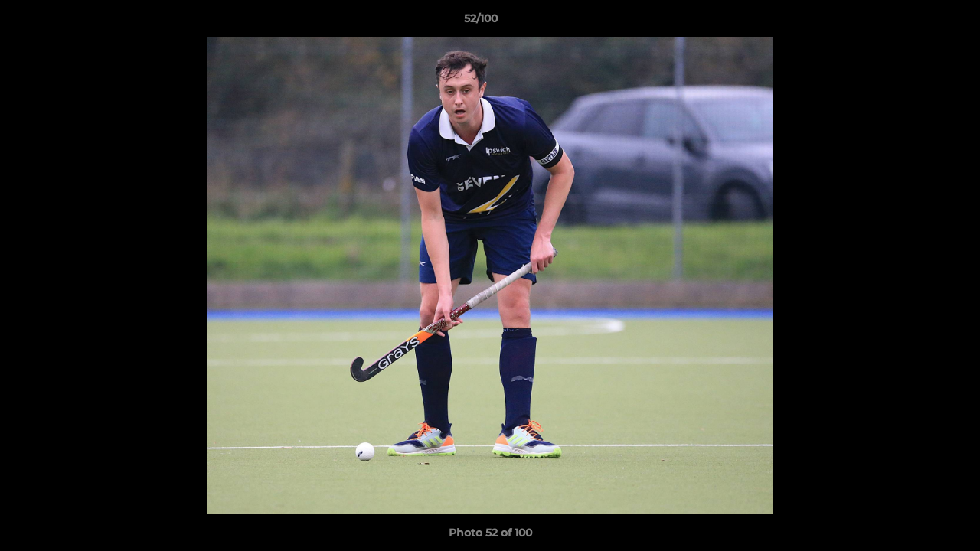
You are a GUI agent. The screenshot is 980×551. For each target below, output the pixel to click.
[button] (916, 22)
